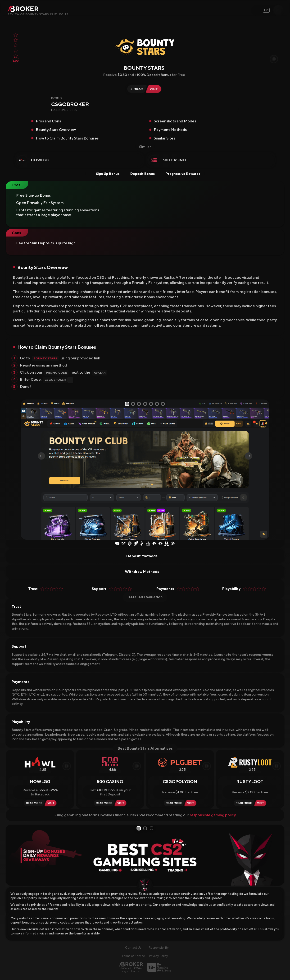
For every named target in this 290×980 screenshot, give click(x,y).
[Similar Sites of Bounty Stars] (136, 89)
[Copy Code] (235, 109)
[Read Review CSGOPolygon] (173, 803)
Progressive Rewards (180, 174)
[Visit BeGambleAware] (159, 967)
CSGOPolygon (180, 782)
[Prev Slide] (26, 469)
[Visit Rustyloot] (261, 803)
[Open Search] (278, 10)
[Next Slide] (264, 469)
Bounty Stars (45, 358)
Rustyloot (250, 782)
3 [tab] (140, 404)
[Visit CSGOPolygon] (191, 803)
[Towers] (167, 544)
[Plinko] (148, 544)
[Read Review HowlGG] (33, 803)
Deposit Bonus (139, 174)
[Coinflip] (142, 544)
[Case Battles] (123, 544)
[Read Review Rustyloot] (243, 803)
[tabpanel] (145, 470)
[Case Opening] (117, 544)
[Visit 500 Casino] (121, 803)
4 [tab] (146, 404)
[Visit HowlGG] (52, 803)
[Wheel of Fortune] (130, 544)
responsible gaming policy (213, 815)
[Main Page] (131, 964)
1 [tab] (126, 404)
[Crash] (136, 544)
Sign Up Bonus (105, 174)
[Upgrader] (173, 544)
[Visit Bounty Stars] (155, 89)
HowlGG (40, 160)
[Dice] (154, 544)
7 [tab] (165, 404)
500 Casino (174, 160)
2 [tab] (133, 404)
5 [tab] (152, 404)
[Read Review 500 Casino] (103, 803)
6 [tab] (159, 404)
